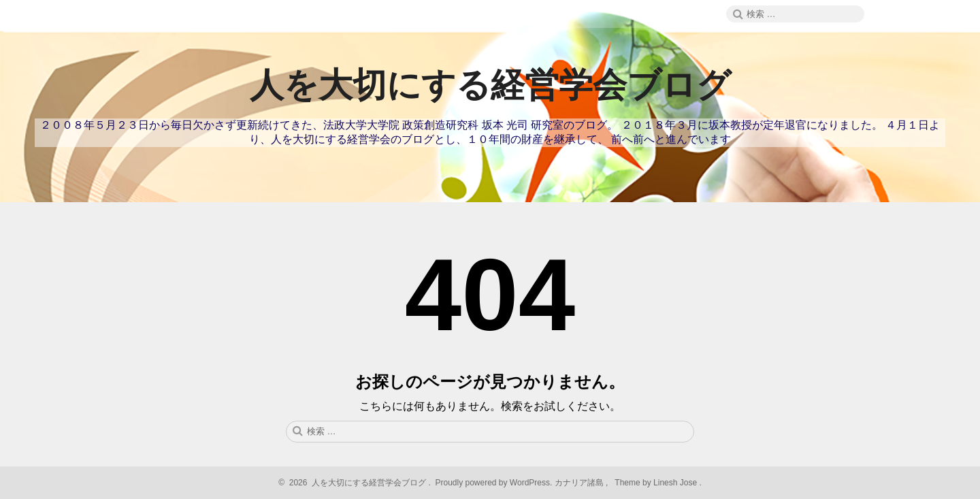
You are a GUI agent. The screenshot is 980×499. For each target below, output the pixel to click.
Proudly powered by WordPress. (494, 483)
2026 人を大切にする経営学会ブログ (356, 483)
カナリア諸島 (580, 483)
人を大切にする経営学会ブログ (490, 85)
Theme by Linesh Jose (657, 483)
